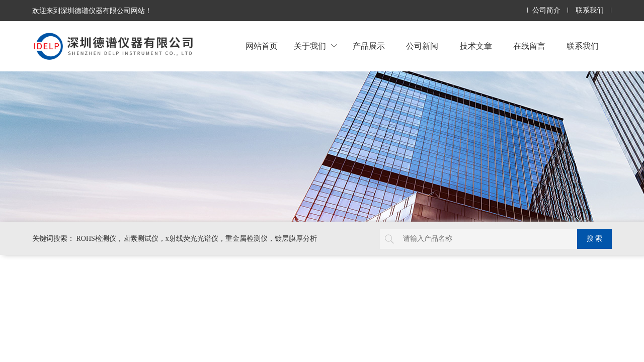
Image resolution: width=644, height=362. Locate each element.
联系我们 (590, 10)
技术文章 (476, 46)
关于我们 (315, 46)
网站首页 (262, 46)
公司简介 (546, 10)
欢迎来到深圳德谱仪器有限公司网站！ (92, 11)
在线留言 (529, 46)
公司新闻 (422, 46)
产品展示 (369, 46)
